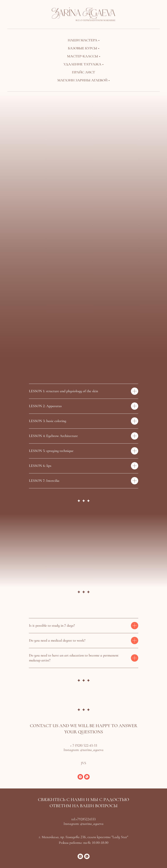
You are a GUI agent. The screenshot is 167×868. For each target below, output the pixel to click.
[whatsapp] (87, 777)
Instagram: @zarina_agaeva (83, 750)
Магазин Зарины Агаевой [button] (82, 80)
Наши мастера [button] (82, 40)
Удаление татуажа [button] (82, 64)
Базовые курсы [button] (82, 48)
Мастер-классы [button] (82, 56)
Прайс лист (83, 72)
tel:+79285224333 (83, 819)
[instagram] (80, 777)
